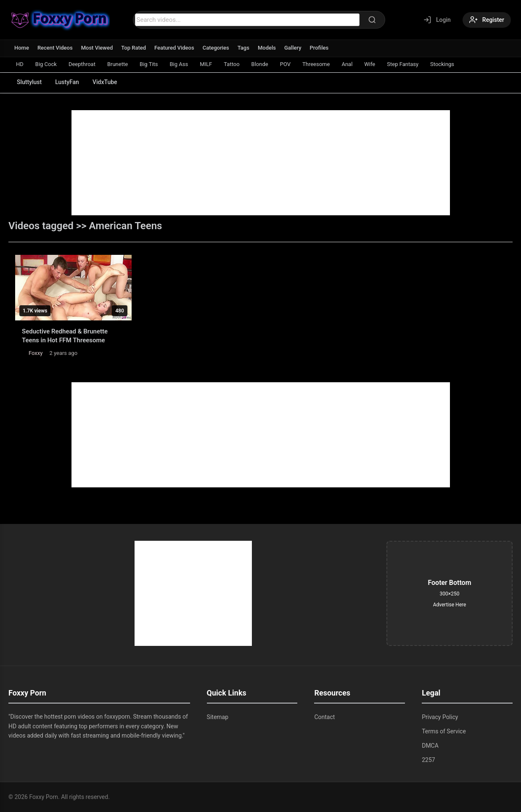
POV (285, 64)
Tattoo (231, 64)
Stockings (442, 64)
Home (22, 48)
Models (267, 48)
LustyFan (67, 82)
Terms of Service (444, 731)
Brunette (118, 64)
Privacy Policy (440, 717)
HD (20, 64)
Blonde (260, 64)
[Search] (372, 20)
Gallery (293, 48)
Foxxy (36, 353)
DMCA (430, 746)
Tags (243, 48)
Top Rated (134, 48)
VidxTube (105, 82)
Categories (216, 48)
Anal (347, 64)
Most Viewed (97, 48)
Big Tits (149, 64)
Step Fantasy (403, 64)
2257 (428, 760)
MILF (206, 64)
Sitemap (218, 717)
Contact (324, 717)
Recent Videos (55, 48)
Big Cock (46, 64)
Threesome (316, 64)
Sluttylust (29, 82)
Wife (370, 64)
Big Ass (179, 64)
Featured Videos (174, 48)
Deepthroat (82, 64)
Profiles (319, 48)
